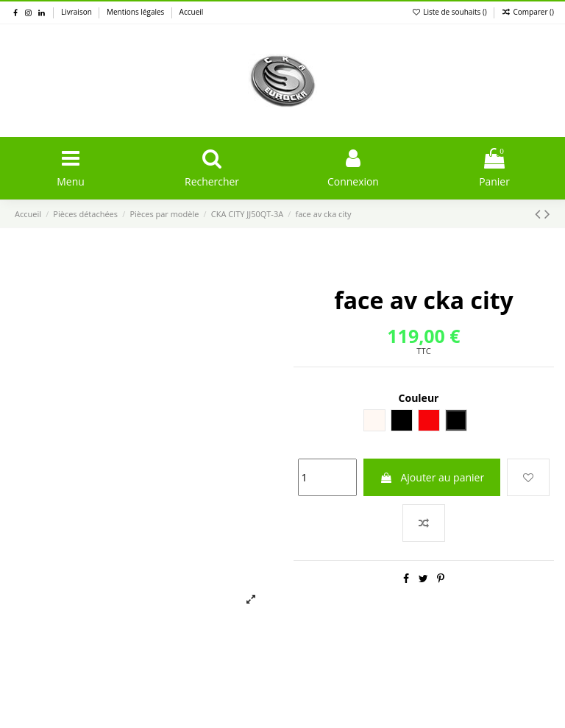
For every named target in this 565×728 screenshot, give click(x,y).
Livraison (77, 12)
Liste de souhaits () (451, 12)
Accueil (192, 12)
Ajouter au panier (432, 477)
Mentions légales (136, 12)
